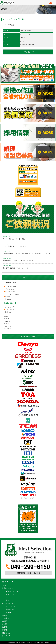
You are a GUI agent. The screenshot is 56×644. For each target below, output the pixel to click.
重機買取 (6, 316)
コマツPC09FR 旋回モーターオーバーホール (18, 261)
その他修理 (8, 297)
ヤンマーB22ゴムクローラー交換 (14, 239)
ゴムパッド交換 (10, 289)
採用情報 (5, 627)
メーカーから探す (10, 307)
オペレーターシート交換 (12, 294)
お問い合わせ (7, 326)
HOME (4, 585)
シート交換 (9, 597)
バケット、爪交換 (10, 291)
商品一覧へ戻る (28, 52)
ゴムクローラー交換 (11, 286)
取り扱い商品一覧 (8, 603)
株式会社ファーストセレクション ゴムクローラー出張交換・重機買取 (27, 642)
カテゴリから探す (10, 309)
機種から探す (9, 312)
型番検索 (9, 612)
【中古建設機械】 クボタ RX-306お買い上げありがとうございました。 (27, 254)
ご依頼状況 (7, 321)
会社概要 (6, 324)
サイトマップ (7, 329)
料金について (9, 299)
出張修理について (10, 282)
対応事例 (6, 319)
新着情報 (5, 630)
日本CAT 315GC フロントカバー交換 (16, 268)
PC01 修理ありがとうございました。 (16, 246)
